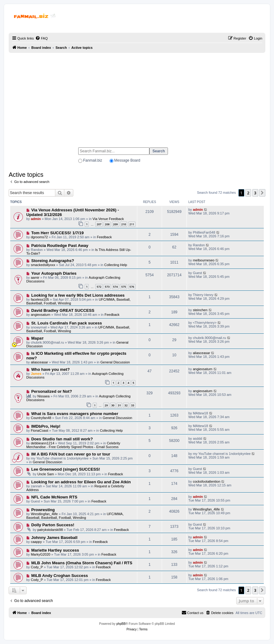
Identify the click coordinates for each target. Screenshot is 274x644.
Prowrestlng (43, 510)
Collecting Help (116, 265)
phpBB (121, 624)
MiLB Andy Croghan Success (60, 576)
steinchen (200, 310)
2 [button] (248, 193)
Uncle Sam (46, 474)
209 (116, 224)
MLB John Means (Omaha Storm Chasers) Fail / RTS (82, 563)
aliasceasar (40, 362)
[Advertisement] (137, 97)
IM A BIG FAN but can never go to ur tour (71, 454)
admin (36, 219)
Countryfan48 (41, 418)
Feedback (104, 237)
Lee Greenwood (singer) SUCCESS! (66, 469)
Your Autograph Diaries (54, 273)
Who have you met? (51, 369)
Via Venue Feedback (108, 219)
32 (126, 405)
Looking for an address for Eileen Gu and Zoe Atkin (81, 482)
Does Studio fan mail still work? (62, 439)
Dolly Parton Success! (53, 525)
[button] (262, 193)
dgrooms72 (39, 237)
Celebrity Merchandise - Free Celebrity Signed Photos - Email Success (73, 445)
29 (106, 405)
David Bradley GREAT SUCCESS (63, 310)
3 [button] (255, 193)
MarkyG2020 (41, 554)
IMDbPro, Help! (46, 426)
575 (124, 287)
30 (113, 405)
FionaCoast (40, 430)
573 (107, 287)
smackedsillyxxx (43, 265)
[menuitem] (41, 38)
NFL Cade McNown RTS (54, 497)
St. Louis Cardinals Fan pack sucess (67, 323)
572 (99, 287)
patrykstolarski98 (50, 530)
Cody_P (37, 567)
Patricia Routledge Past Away (60, 246)
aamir (35, 278)
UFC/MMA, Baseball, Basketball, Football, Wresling (75, 516)
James (36, 374)
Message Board (127, 160)
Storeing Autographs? (53, 261)
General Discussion (115, 362)
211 (132, 224)
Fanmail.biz (93, 160)
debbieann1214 (43, 443)
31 (119, 405)
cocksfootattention (207, 481)
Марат (37, 338)
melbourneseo (204, 260)
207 (99, 224)
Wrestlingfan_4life (44, 514)
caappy (36, 542)
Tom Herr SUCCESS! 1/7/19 (58, 233)
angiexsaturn (41, 315)
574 (116, 287)
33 (133, 405)
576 (132, 287)
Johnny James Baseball (54, 538)
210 (124, 224)
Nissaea (44, 396)
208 (107, 224)
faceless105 (40, 299)
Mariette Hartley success (55, 550)
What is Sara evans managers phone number (75, 414)
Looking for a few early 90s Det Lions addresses (78, 295)
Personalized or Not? (52, 391)
